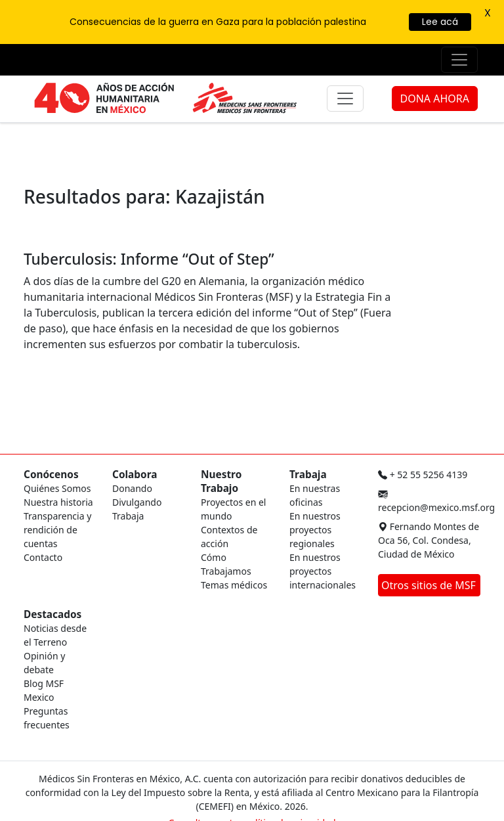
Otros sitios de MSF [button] (430, 585)
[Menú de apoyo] (459, 60)
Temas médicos (234, 585)
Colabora (135, 475)
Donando (132, 488)
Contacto (43, 557)
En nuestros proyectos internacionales (323, 571)
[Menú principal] (345, 99)
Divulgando (137, 502)
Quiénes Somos (57, 488)
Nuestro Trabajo (221, 481)
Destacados (52, 614)
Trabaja (128, 516)
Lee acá (440, 22)
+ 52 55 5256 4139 (423, 475)
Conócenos (51, 475)
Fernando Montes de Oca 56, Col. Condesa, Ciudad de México (429, 540)
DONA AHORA (435, 99)
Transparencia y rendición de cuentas (57, 530)
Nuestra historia (58, 502)
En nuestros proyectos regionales (315, 530)
